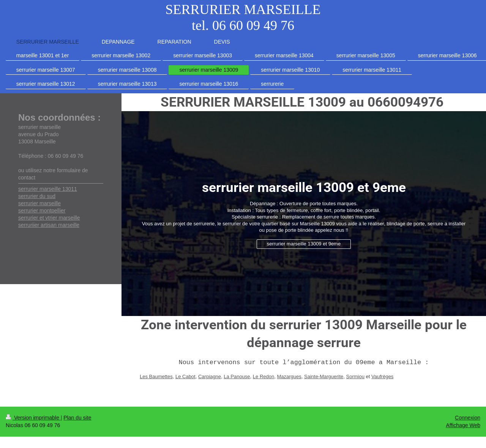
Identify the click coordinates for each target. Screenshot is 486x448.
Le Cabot (185, 376)
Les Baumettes (156, 376)
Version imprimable (33, 418)
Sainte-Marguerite (324, 376)
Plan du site (77, 418)
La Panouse (237, 376)
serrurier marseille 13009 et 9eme (304, 244)
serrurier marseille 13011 (48, 189)
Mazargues (289, 376)
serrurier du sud (37, 196)
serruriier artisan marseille (49, 225)
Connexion (468, 418)
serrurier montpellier (42, 211)
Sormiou (355, 376)
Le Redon (264, 376)
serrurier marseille (39, 203)
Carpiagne (210, 376)
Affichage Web (463, 425)
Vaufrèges (382, 376)
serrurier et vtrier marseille (49, 218)
